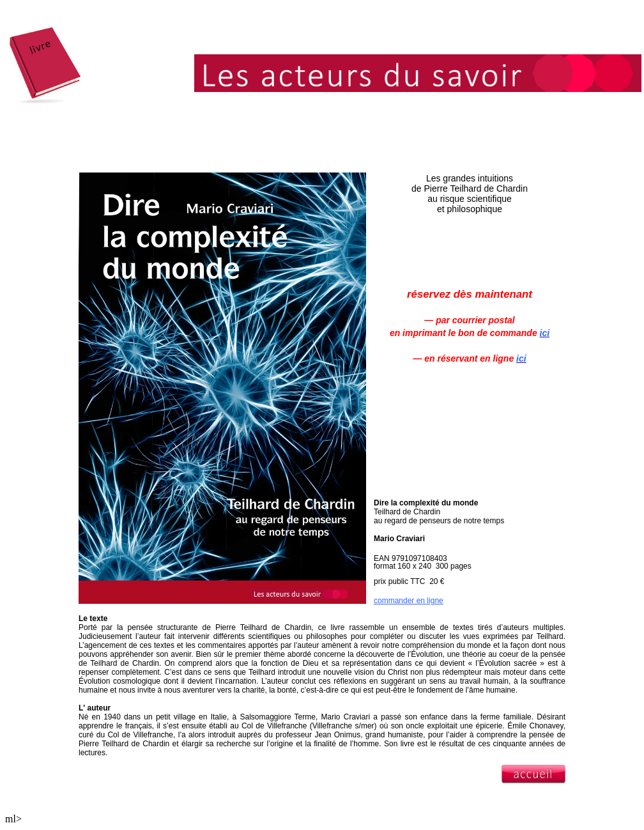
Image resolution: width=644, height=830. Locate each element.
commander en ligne (409, 601)
